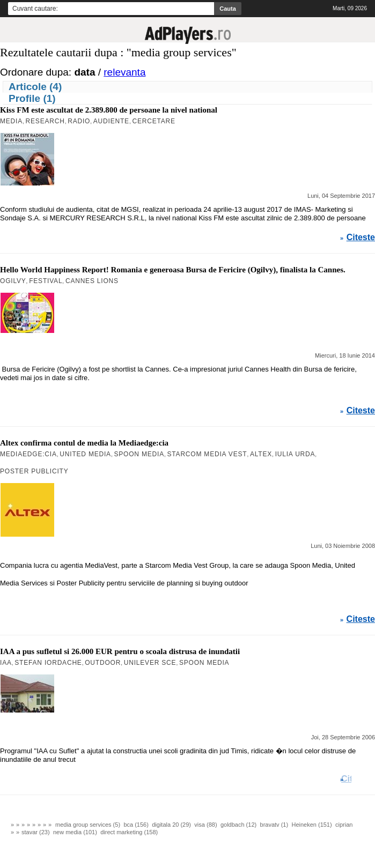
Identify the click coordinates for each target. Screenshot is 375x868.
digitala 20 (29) (171, 825)
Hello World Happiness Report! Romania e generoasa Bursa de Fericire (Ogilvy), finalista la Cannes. (173, 270)
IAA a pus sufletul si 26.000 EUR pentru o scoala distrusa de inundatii (120, 651)
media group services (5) (88, 825)
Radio (79, 121)
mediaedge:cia (28, 454)
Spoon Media (139, 454)
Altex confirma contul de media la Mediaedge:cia (84, 443)
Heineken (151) (311, 825)
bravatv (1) (274, 825)
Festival (46, 281)
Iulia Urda (295, 454)
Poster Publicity (34, 471)
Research (45, 121)
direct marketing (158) (129, 832)
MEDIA (11, 121)
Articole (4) (35, 87)
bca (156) (136, 825)
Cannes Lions (92, 281)
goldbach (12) (238, 825)
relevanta (124, 72)
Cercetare (153, 121)
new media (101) (75, 832)
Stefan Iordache (48, 663)
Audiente (111, 121)
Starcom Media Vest (207, 454)
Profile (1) (32, 98)
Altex (261, 454)
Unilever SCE (150, 663)
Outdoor (103, 663)
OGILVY (13, 281)
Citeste (361, 238)
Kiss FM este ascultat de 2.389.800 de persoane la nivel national (109, 110)
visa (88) (205, 825)
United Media (85, 454)
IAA (6, 663)
